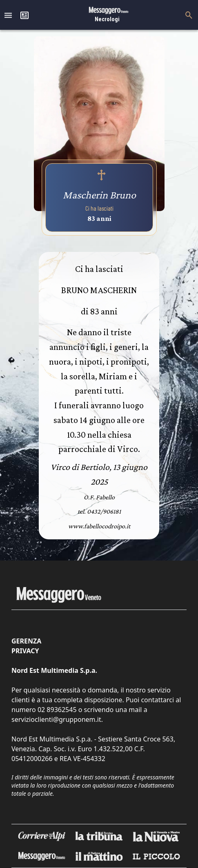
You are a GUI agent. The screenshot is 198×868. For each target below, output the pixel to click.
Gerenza (26, 641)
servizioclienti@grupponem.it (56, 719)
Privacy (25, 651)
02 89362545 (57, 710)
